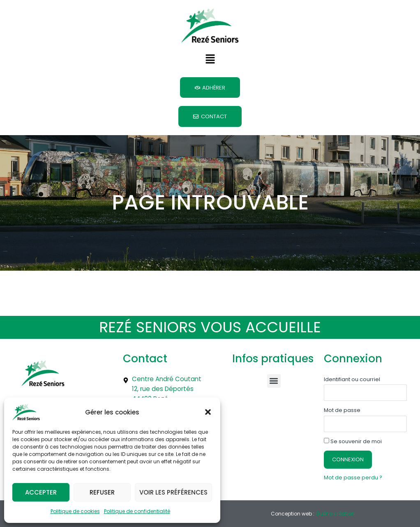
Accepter (41, 492)
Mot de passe (342, 405)
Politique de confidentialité (137, 511)
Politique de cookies (75, 511)
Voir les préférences (173, 492)
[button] (208, 412)
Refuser (102, 492)
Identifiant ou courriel (352, 374)
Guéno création (335, 508)
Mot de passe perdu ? (354, 473)
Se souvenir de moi (353, 436)
